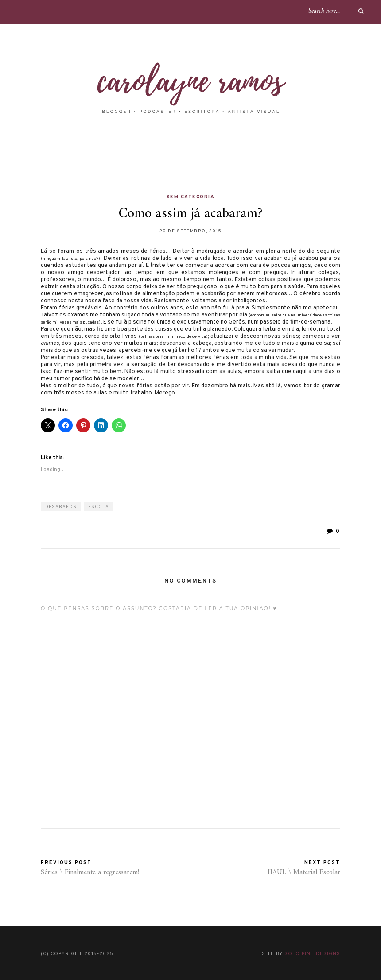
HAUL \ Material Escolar (304, 872)
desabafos (61, 507)
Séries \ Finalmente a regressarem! (90, 872)
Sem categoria (191, 197)
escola (99, 507)
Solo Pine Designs (312, 954)
